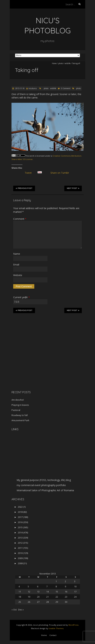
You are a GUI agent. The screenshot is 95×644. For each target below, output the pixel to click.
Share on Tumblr (61, 173)
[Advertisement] (33, 364)
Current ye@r (21, 297)
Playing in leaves (20, 405)
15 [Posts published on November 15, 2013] (57, 592)
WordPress (73, 625)
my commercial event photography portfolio (41, 485)
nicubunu (33, 88)
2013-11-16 (20, 88)
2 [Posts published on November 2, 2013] (65, 581)
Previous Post (24, 188)
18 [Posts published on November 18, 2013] (20, 597)
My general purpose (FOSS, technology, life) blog (44, 480)
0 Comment (66, 88)
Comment (20, 219)
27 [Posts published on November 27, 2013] (38, 602)
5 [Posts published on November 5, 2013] (28, 586)
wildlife (68, 63)
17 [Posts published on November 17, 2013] (75, 592)
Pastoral (16, 410)
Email (16, 265)
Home (54, 63)
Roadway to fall (20, 415)
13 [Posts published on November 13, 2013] (38, 592)
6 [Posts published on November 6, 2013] (38, 586)
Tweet (29, 173)
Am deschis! (18, 400)
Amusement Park (20, 420)
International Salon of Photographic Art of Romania (45, 490)
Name (17, 254)
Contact (53, 635)
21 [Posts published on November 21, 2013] (47, 597)
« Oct (14, 610)
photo (61, 63)
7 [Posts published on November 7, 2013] (47, 586)
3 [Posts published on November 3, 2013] (75, 581)
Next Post (73, 188)
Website (18, 275)
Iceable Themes (56, 628)
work (32, 156)
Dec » (21, 610)
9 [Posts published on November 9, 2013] (65, 586)
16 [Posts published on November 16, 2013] (66, 592)
